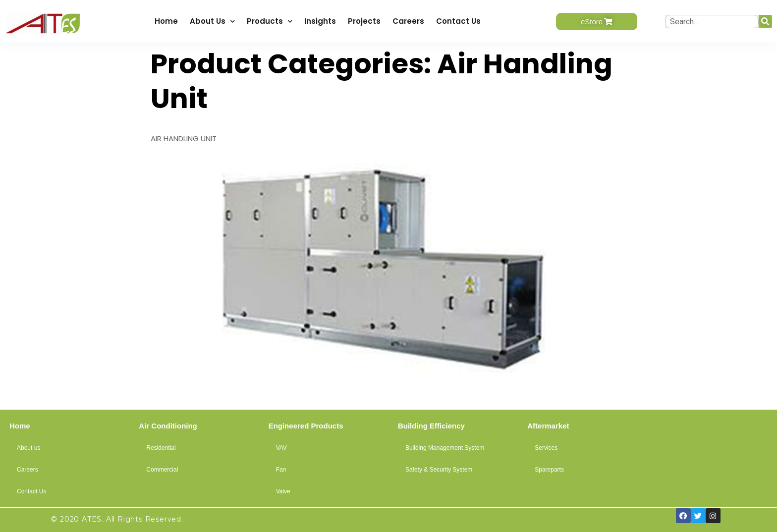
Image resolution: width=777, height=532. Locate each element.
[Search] (765, 22)
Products (270, 22)
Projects (364, 21)
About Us (212, 22)
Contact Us (458, 21)
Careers (408, 21)
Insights (320, 21)
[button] (597, 22)
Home (166, 21)
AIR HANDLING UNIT (184, 138)
